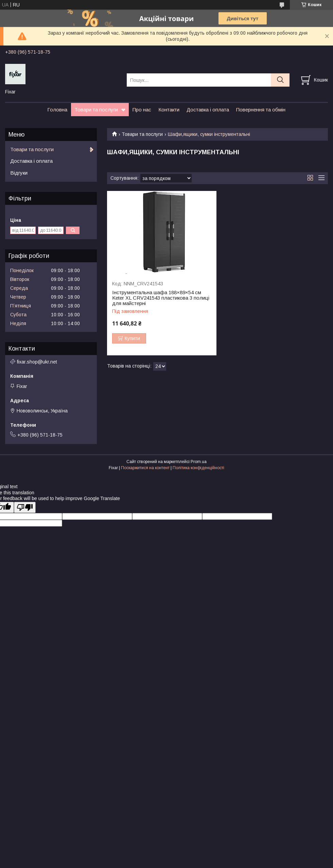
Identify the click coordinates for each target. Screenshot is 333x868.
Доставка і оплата (208, 110)
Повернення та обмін (261, 110)
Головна (57, 110)
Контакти (169, 110)
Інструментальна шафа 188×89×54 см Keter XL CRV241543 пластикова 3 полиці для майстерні (161, 298)
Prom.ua (199, 462)
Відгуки (19, 173)
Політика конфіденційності (198, 468)
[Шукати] (280, 80)
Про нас (142, 110)
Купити (132, 338)
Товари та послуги (96, 110)
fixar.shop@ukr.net (37, 362)
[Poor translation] (25, 507)
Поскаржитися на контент (145, 468)
